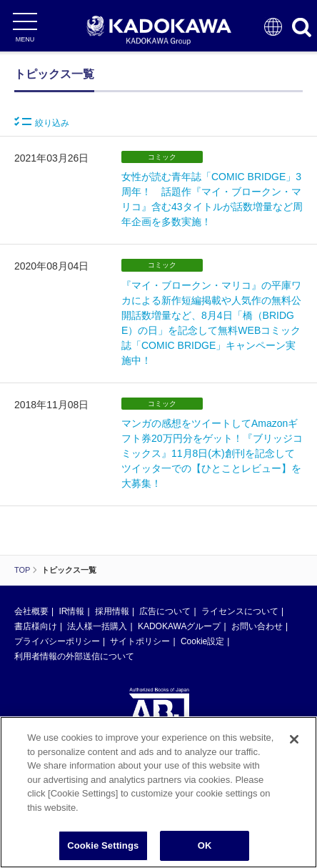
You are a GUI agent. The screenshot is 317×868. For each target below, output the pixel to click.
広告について (165, 611)
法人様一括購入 (97, 626)
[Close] (294, 739)
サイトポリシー (140, 641)
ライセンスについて (240, 611)
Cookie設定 (202, 641)
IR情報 (71, 611)
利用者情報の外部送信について (74, 656)
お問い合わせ (257, 626)
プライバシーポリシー (57, 641)
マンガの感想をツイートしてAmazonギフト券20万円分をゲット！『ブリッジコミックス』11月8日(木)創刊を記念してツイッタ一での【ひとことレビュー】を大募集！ (212, 453)
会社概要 (31, 611)
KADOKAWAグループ (179, 626)
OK (205, 845)
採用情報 (112, 611)
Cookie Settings (103, 845)
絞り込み (42, 122)
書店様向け (36, 626)
